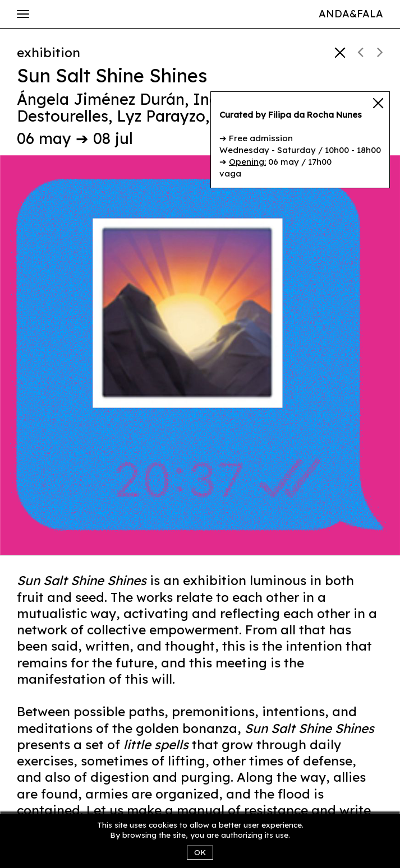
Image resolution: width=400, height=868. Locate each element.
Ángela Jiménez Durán (101, 99)
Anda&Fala (351, 14)
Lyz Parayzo (161, 116)
